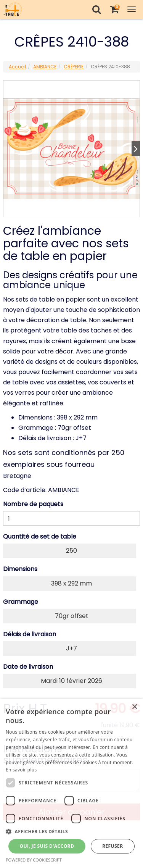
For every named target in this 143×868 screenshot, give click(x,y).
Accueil (17, 67)
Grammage (21, 602)
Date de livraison (28, 667)
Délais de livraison (30, 634)
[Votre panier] (114, 9)
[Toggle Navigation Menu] (132, 9)
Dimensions (20, 569)
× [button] (134, 707)
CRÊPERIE (74, 67)
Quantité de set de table (40, 536)
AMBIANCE (45, 67)
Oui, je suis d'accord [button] (47, 846)
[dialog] (71, 783)
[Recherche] (96, 9)
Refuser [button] (112, 846)
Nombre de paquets (33, 504)
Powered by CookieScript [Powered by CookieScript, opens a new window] (34, 860)
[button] (71, 832)
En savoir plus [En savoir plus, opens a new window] (21, 770)
